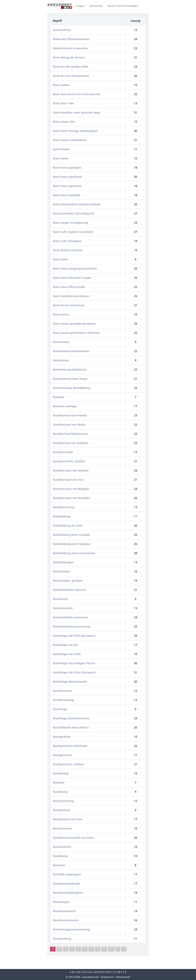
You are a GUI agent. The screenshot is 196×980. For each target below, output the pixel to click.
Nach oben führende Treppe (72, 278)
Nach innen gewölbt (67, 195)
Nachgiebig (61, 773)
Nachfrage (60, 709)
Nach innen (61, 158)
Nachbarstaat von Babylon (71, 489)
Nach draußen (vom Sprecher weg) (77, 112)
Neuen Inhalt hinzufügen (123, 6)
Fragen (80, 6)
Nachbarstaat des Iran (69, 480)
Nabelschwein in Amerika (71, 48)
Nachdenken (62, 571)
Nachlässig (61, 856)
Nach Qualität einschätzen (71, 296)
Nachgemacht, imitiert (69, 764)
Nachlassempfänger (67, 883)
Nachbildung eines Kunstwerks (74, 553)
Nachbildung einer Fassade (72, 535)
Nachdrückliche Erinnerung (72, 626)
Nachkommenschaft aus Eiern (74, 838)
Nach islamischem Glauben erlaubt (77, 204)
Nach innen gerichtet (68, 177)
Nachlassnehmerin (66, 920)
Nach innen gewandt (67, 186)
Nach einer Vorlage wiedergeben (76, 131)
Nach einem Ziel (64, 122)
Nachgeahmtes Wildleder (71, 746)
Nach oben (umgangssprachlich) (75, 268)
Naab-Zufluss (62, 30)
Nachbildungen (64, 562)
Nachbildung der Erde (68, 525)
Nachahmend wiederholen (71, 351)
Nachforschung (64, 700)
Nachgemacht (63, 755)
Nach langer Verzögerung (71, 223)
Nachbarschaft (63, 452)
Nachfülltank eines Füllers (71, 727)
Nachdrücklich (63, 608)
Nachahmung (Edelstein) (70, 369)
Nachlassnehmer (65, 911)
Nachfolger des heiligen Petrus (74, 663)
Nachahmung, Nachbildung (72, 388)
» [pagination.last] (124, 949)
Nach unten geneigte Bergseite (75, 324)
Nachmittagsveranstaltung (72, 929)
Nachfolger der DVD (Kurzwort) (74, 636)
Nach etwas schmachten (70, 140)
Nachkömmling (64, 801)
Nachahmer (61, 360)
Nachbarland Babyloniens (71, 434)
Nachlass (59, 865)
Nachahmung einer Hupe (70, 379)
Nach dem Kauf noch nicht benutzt (77, 94)
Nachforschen (63, 691)
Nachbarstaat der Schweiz (71, 470)
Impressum (107, 977)
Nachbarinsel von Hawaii (70, 415)
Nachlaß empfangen (67, 874)
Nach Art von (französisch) (71, 76)
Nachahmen (62, 342)
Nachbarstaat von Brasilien (72, 498)
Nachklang (61, 792)
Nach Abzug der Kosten (69, 57)
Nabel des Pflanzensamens (72, 39)
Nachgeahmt (62, 737)
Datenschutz (123, 977)
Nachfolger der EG (66, 645)
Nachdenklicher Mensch (70, 590)
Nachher (59, 783)
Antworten (96, 6)
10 (111, 949)
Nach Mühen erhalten (68, 250)
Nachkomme (62, 810)
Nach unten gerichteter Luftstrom (77, 333)
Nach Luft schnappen (68, 241)
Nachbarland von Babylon (71, 443)
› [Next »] (118, 949)
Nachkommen (63, 828)
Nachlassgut (62, 902)
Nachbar (59, 397)
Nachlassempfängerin (68, 893)
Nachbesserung (64, 507)
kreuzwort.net (91, 977)
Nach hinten (62, 149)
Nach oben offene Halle (69, 287)
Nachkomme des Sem (68, 819)
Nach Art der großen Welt (71, 67)
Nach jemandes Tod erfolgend (74, 213)
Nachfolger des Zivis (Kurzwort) (75, 672)
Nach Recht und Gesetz (69, 305)
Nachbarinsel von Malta (70, 425)
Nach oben (61, 259)
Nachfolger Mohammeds (70, 682)
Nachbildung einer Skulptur (72, 544)
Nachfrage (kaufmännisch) (71, 718)
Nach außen (61, 85)
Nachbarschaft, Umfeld (69, 461)
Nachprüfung (62, 939)
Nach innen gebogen (67, 168)
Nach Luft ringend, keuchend (73, 232)
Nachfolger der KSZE (67, 654)
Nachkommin (62, 847)
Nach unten (61, 314)
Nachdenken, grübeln (68, 581)
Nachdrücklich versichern (71, 617)
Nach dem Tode (64, 103)
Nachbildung (62, 516)
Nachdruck (61, 599)
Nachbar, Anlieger (65, 406)
